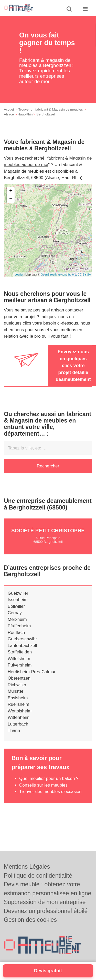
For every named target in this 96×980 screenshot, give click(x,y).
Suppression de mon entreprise (45, 902)
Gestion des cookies (30, 920)
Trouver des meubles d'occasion (50, 798)
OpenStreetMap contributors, (59, 281)
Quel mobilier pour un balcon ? (49, 785)
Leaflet (19, 281)
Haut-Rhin (25, 121)
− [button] (11, 206)
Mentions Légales (27, 867)
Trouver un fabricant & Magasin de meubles (51, 116)
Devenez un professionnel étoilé (46, 911)
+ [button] (11, 198)
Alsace (9, 121)
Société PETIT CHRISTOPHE (48, 537)
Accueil (9, 116)
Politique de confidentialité (38, 876)
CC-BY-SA (84, 281)
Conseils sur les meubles (43, 792)
